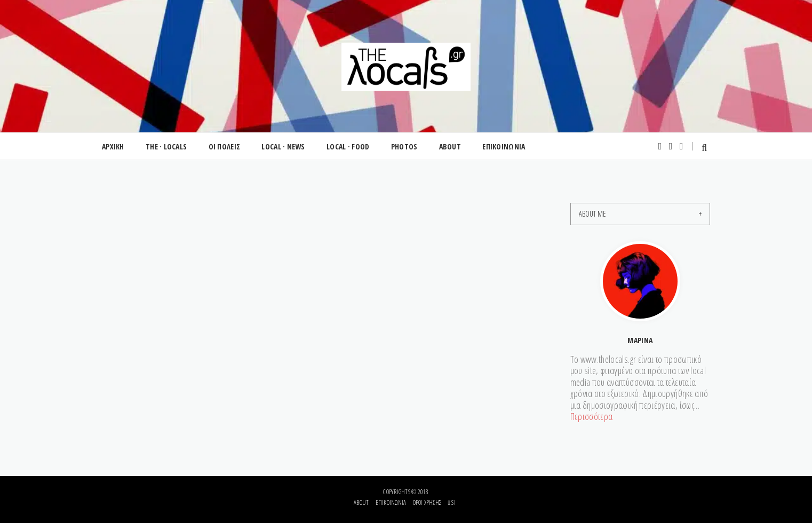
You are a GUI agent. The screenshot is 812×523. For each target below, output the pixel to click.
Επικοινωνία (391, 502)
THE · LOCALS (166, 146)
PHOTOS (404, 146)
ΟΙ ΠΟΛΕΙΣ (225, 146)
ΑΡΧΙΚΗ (113, 146)
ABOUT (450, 146)
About (361, 502)
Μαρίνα (640, 340)
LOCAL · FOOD (348, 146)
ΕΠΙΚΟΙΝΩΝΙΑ (504, 146)
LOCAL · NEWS (283, 146)
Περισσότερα (592, 416)
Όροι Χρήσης (427, 502)
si (451, 502)
